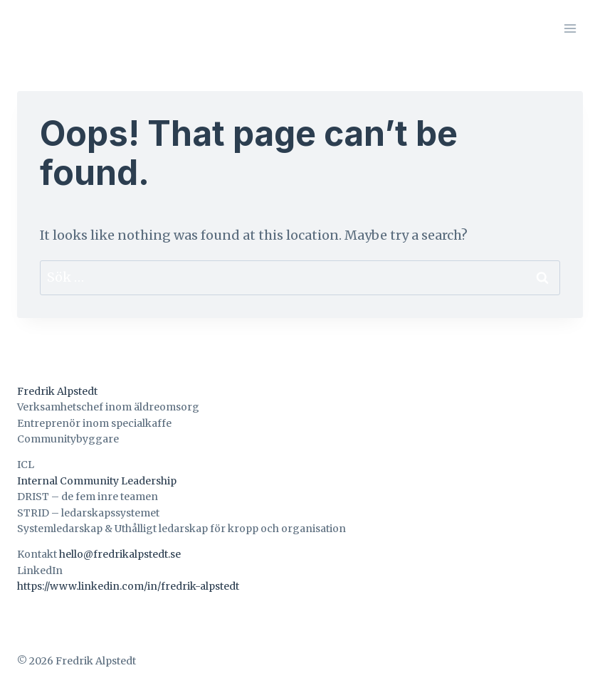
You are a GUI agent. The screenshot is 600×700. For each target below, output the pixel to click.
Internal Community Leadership (97, 481)
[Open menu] (570, 28)
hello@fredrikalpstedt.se (120, 554)
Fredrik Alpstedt (57, 391)
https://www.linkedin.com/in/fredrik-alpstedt (128, 586)
